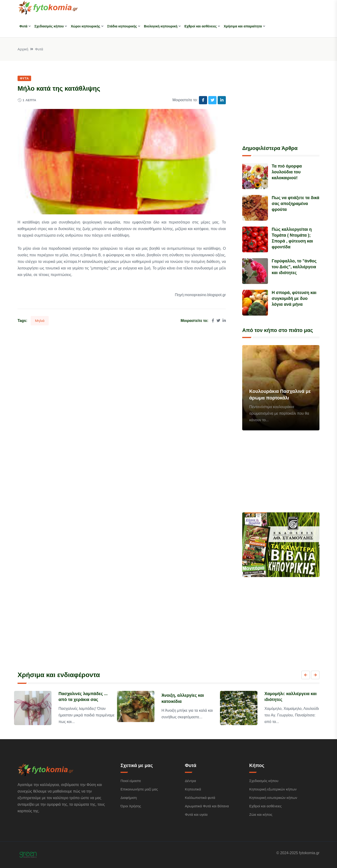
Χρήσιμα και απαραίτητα (243, 26)
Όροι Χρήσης (131, 806)
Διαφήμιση (129, 798)
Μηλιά (40, 321)
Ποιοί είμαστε (131, 781)
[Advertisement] (281, 104)
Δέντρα (190, 781)
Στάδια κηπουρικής (122, 26)
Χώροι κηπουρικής (85, 26)
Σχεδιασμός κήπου (49, 26)
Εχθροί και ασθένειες (201, 26)
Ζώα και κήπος (261, 814)
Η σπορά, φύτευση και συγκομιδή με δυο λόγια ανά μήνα (294, 298)
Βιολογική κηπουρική (161, 26)
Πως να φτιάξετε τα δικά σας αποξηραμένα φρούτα (295, 204)
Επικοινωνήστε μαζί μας (139, 789)
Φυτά (23, 26)
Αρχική (23, 49)
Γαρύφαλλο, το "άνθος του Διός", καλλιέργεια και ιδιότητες (294, 267)
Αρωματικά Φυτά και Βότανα (207, 806)
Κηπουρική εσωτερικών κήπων (273, 798)
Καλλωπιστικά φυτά (200, 798)
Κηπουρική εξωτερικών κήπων (273, 789)
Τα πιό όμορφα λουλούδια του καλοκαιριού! (287, 172)
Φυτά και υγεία (196, 814)
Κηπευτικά (193, 789)
